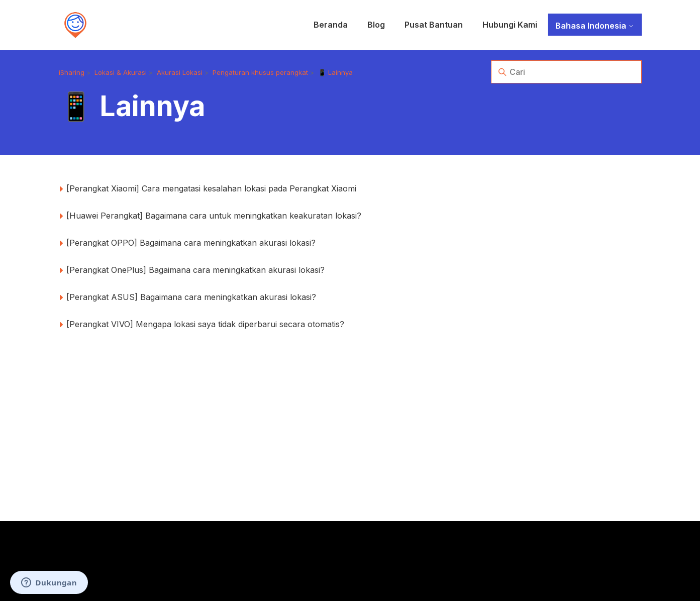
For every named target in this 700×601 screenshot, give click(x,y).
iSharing (72, 72)
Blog (376, 25)
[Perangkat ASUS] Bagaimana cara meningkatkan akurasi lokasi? (191, 297)
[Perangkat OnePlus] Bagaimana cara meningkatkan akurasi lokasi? (195, 270)
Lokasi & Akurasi (121, 72)
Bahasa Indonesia (595, 26)
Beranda (331, 25)
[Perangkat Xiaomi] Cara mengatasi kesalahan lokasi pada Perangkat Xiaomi (211, 188)
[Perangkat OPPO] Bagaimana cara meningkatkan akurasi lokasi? (191, 243)
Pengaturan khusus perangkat (260, 72)
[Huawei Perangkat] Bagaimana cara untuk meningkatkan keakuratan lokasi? (214, 216)
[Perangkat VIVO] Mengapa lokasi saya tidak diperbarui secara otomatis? (205, 324)
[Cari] (566, 72)
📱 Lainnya (335, 72)
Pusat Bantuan (434, 25)
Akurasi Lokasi (180, 72)
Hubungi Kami (510, 25)
